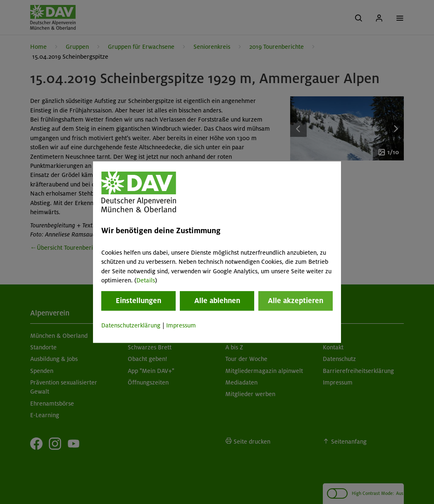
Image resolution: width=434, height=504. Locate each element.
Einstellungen (138, 301)
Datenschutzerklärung (131, 326)
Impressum (181, 326)
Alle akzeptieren (296, 301)
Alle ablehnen (217, 301)
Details (146, 280)
